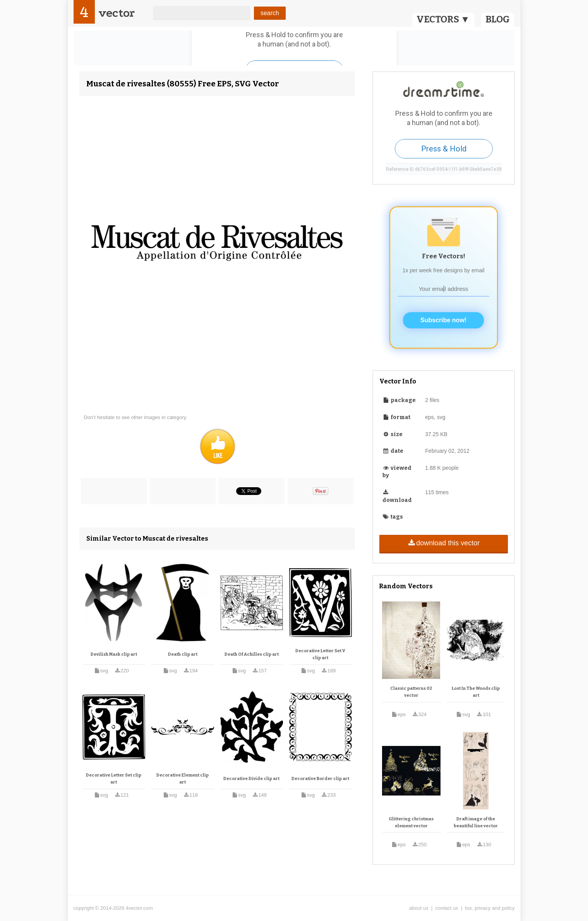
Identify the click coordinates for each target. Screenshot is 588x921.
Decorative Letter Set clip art (114, 779)
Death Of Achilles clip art (252, 654)
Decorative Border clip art (320, 779)
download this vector (443, 543)
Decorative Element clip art (183, 779)
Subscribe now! (443, 320)
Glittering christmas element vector (411, 822)
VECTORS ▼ (443, 19)
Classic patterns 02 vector (411, 692)
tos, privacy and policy (490, 908)
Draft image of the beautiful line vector (476, 822)
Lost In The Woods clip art (476, 692)
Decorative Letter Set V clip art (320, 654)
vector (117, 13)
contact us (447, 908)
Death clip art (183, 654)
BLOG (498, 19)
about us (419, 908)
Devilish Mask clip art (114, 654)
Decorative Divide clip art (251, 779)
